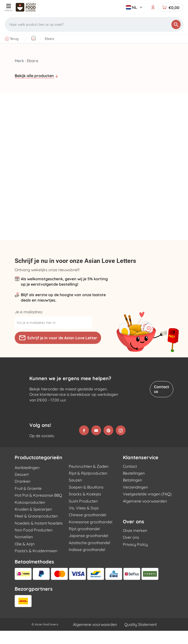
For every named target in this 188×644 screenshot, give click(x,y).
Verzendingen (135, 500)
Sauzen (75, 493)
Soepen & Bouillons (86, 500)
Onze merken (135, 544)
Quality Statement (141, 638)
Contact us (162, 389)
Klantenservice (141, 471)
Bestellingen (134, 486)
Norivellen (24, 550)
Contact (130, 480)
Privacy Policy (135, 558)
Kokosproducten (30, 515)
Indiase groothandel (87, 563)
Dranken (23, 495)
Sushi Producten (83, 514)
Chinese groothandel (88, 528)
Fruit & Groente (28, 502)
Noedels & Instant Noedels (39, 536)
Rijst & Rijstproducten (88, 486)
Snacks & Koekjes (85, 507)
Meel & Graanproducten (36, 529)
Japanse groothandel (88, 549)
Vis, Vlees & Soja (84, 521)
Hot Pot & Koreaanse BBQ (38, 509)
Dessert (22, 488)
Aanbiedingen (27, 481)
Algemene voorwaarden (145, 514)
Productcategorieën (38, 471)
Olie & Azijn (25, 557)
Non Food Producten (34, 543)
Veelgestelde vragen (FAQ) (147, 507)
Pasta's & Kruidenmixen (36, 564)
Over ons (134, 535)
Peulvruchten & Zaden (89, 480)
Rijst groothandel (84, 542)
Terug (12, 39)
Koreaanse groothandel (91, 535)
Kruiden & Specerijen (33, 522)
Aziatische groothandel (89, 556)
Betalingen (132, 493)
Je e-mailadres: (29, 312)
